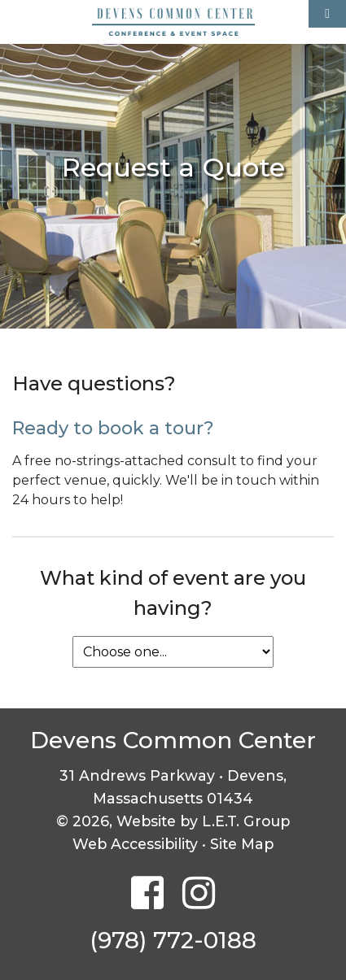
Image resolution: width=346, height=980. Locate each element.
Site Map (242, 844)
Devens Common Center (173, 22)
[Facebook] (147, 894)
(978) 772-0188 (173, 940)
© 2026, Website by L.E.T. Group (173, 821)
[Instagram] (199, 894)
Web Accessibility (135, 844)
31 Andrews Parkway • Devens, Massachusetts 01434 (173, 787)
